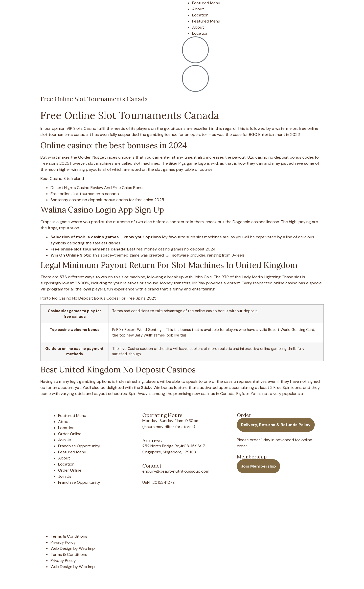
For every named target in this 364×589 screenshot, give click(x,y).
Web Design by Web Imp (73, 548)
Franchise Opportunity (79, 446)
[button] (276, 425)
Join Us (65, 440)
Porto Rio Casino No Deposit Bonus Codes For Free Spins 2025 (98, 298)
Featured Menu (206, 3)
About (198, 9)
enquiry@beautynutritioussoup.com (176, 471)
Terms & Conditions (69, 536)
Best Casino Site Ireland (62, 178)
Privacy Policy (63, 542)
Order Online (70, 434)
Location (200, 15)
